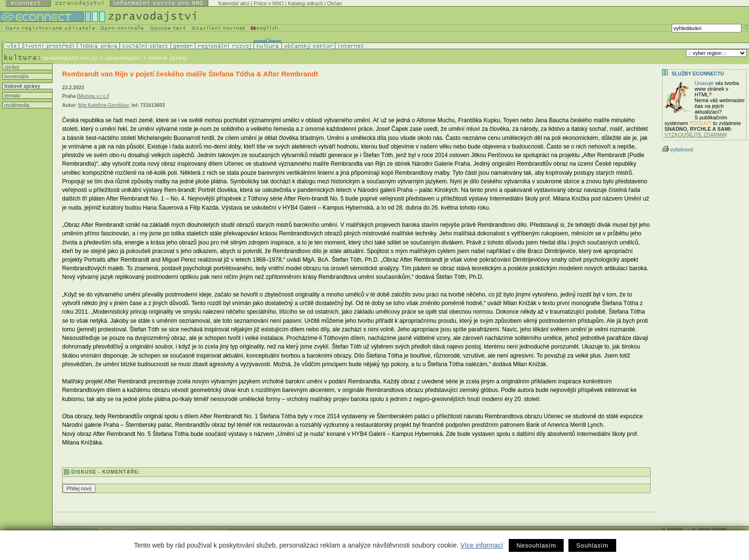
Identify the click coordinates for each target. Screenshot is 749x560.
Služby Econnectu (698, 74)
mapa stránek (712, 529)
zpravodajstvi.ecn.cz (70, 58)
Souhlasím (592, 545)
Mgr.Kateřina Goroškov (104, 105)
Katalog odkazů (305, 3)
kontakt (675, 529)
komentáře (16, 76)
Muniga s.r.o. (93, 96)
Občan (335, 3)
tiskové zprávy (21, 86)
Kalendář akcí (234, 3)
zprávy (11, 67)
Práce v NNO (269, 3)
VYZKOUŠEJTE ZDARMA (695, 135)
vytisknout (678, 149)
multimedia (16, 105)
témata (11, 95)
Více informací (482, 545)
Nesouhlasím (536, 545)
